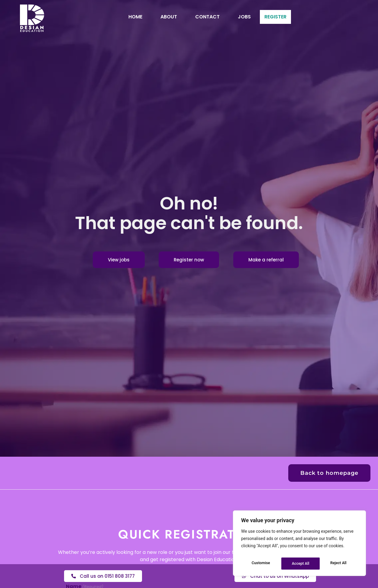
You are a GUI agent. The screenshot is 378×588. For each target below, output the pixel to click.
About (157, 17)
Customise (260, 564)
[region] (299, 545)
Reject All (300, 564)
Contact (196, 17)
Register (275, 17)
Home (124, 17)
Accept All (339, 564)
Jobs (233, 17)
